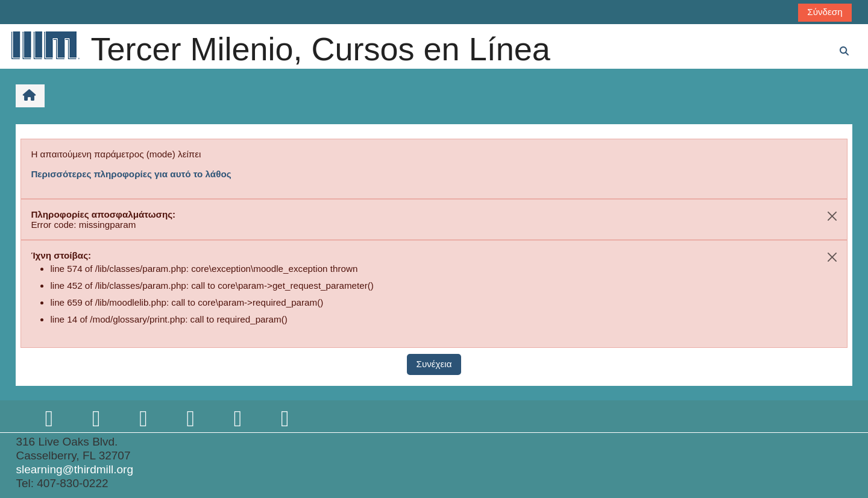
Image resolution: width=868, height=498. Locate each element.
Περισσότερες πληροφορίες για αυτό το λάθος (131, 174)
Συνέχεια (434, 364)
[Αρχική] (45, 45)
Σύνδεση (825, 12)
